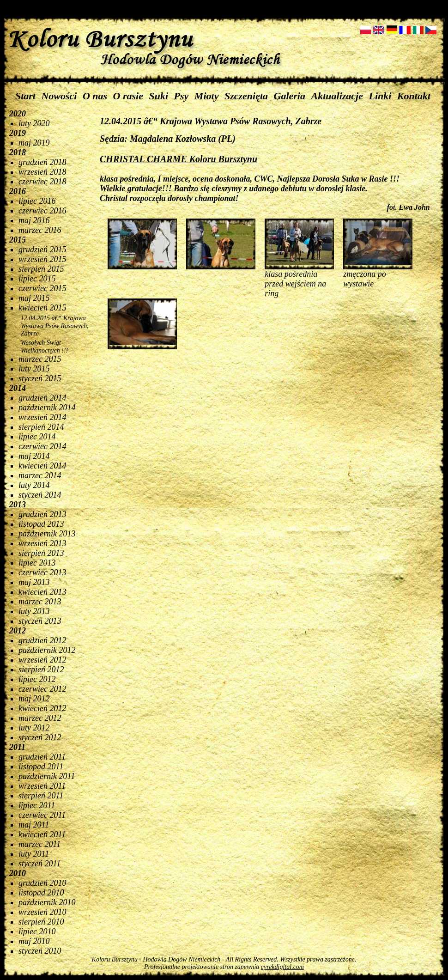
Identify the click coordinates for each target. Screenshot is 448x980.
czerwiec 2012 (42, 689)
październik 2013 (47, 534)
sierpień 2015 (41, 269)
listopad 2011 (41, 767)
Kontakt (414, 96)
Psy (182, 96)
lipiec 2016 (37, 201)
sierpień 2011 (41, 796)
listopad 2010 (41, 893)
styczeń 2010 (40, 951)
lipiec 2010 (37, 931)
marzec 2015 (40, 359)
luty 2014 (34, 485)
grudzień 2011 (42, 757)
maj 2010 (34, 941)
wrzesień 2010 (42, 912)
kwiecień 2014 (42, 466)
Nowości (59, 96)
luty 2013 (34, 611)
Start (25, 96)
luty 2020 (34, 123)
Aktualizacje (337, 96)
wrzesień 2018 (42, 172)
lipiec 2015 (37, 279)
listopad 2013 (41, 524)
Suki (159, 96)
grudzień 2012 (42, 640)
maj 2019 (34, 143)
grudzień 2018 (42, 162)
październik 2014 (47, 408)
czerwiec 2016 (42, 211)
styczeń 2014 (40, 495)
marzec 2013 (40, 602)
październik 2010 (47, 902)
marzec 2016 (40, 230)
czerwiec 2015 (42, 288)
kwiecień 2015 (42, 308)
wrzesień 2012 (42, 660)
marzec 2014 (40, 475)
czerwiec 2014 (42, 446)
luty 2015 (34, 369)
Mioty (207, 96)
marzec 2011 (39, 844)
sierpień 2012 (41, 670)
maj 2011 (34, 825)
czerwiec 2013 (42, 572)
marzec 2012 (40, 718)
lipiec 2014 (37, 437)
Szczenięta (246, 96)
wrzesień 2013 (42, 543)
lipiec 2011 (37, 805)
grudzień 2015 (42, 250)
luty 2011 (34, 854)
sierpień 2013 (41, 553)
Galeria (290, 96)
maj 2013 (34, 582)
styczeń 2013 (40, 621)
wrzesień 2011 (42, 786)
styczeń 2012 (40, 737)
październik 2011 (47, 776)
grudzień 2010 (42, 883)
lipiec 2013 (37, 563)
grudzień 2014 (42, 398)
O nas (95, 96)
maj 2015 (34, 298)
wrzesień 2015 (42, 259)
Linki (380, 96)
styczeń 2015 (40, 378)
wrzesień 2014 (42, 417)
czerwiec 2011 (42, 815)
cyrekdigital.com (282, 967)
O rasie (128, 96)
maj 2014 (34, 456)
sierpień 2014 (41, 427)
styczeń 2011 (39, 864)
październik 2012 (47, 650)
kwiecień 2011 (42, 834)
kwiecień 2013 (42, 592)
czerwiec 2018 (42, 182)
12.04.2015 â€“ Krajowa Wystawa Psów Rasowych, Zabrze (55, 326)
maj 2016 (34, 220)
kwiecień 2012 (42, 708)
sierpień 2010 (41, 922)
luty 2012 (34, 728)
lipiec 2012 (37, 679)
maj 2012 (34, 699)
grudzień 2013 (42, 514)
